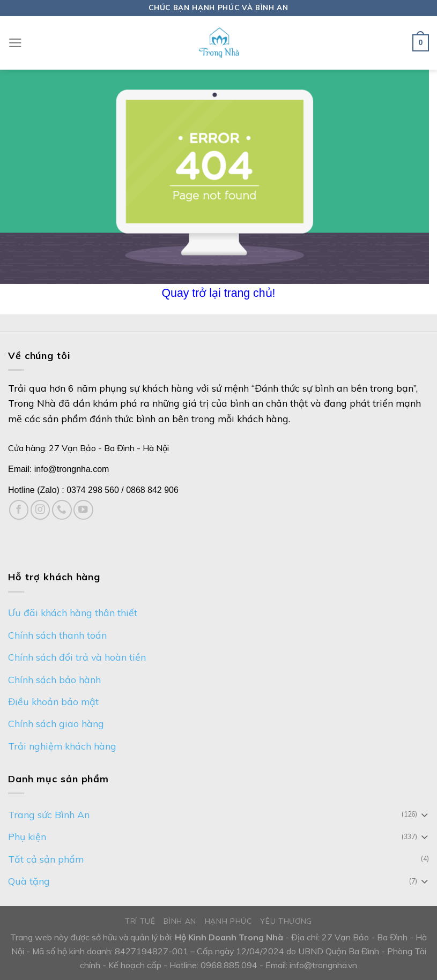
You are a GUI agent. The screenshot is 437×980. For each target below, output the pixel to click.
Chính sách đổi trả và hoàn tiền (77, 657)
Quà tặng (29, 881)
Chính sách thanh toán (57, 635)
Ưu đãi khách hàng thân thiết (73, 612)
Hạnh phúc (228, 921)
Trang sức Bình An (49, 814)
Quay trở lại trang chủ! (219, 293)
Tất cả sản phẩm (46, 859)
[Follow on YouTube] (83, 510)
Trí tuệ (140, 921)
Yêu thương (286, 921)
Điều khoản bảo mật (53, 701)
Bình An (180, 921)
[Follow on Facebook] (19, 510)
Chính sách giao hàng (56, 723)
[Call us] (62, 510)
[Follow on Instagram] (40, 510)
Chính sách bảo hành (54, 679)
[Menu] (15, 43)
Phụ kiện (27, 836)
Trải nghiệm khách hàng (62, 746)
